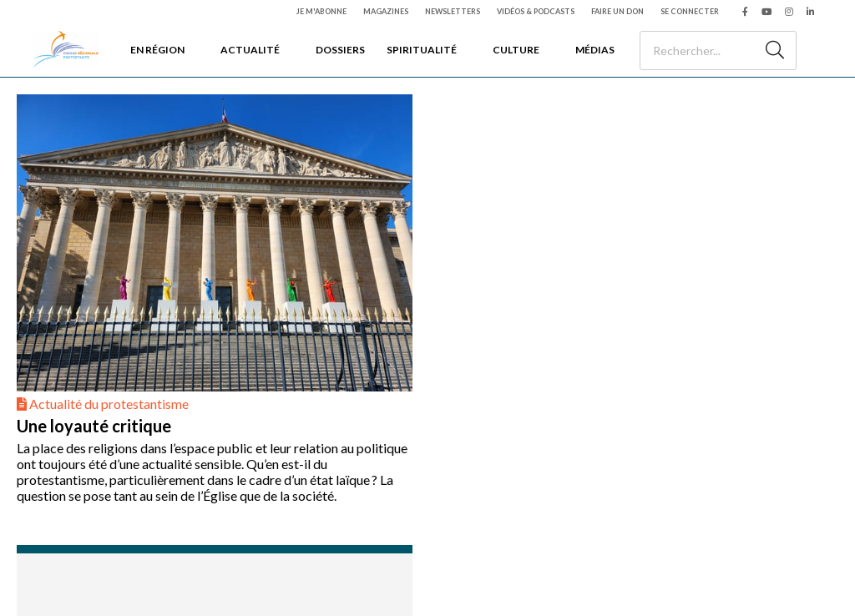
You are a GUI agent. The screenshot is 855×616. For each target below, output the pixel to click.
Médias (595, 50)
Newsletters (453, 11)
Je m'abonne (321, 11)
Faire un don (617, 11)
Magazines (386, 11)
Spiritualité (422, 50)
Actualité (250, 50)
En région (157, 50)
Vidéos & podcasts (536, 11)
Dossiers (340, 50)
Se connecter (690, 11)
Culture (516, 50)
